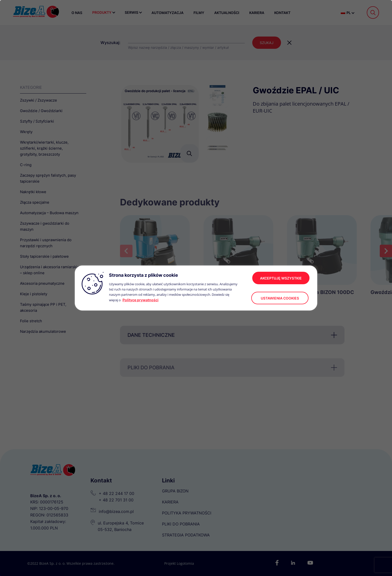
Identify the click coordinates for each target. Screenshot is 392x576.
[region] (196, 288)
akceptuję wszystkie (281, 278)
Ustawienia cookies (280, 298)
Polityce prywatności (140, 300)
